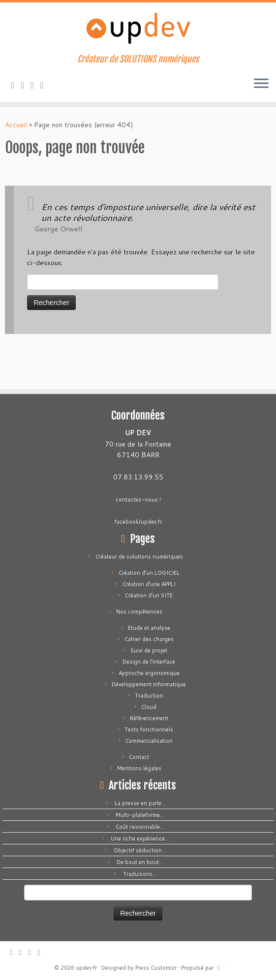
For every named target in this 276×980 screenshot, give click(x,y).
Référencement (149, 718)
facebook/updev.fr (138, 522)
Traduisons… (140, 874)
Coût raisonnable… (140, 827)
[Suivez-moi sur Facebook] (35, 85)
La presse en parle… (140, 803)
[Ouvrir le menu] (261, 84)
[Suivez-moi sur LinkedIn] (45, 85)
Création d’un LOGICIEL (149, 573)
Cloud (149, 707)
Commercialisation (149, 741)
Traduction (149, 696)
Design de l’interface (149, 662)
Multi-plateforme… (140, 815)
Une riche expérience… (140, 839)
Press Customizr (156, 968)
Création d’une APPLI (149, 584)
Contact (139, 757)
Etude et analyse (149, 628)
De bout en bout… (140, 862)
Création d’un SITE (149, 595)
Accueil (16, 125)
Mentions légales (139, 768)
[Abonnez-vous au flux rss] (16, 85)
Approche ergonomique (149, 673)
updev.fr (86, 968)
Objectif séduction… (140, 850)
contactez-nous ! (138, 500)
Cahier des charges (149, 639)
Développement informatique (149, 684)
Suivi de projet (149, 650)
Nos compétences (139, 612)
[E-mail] (26, 85)
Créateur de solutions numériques (139, 557)
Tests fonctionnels (149, 729)
